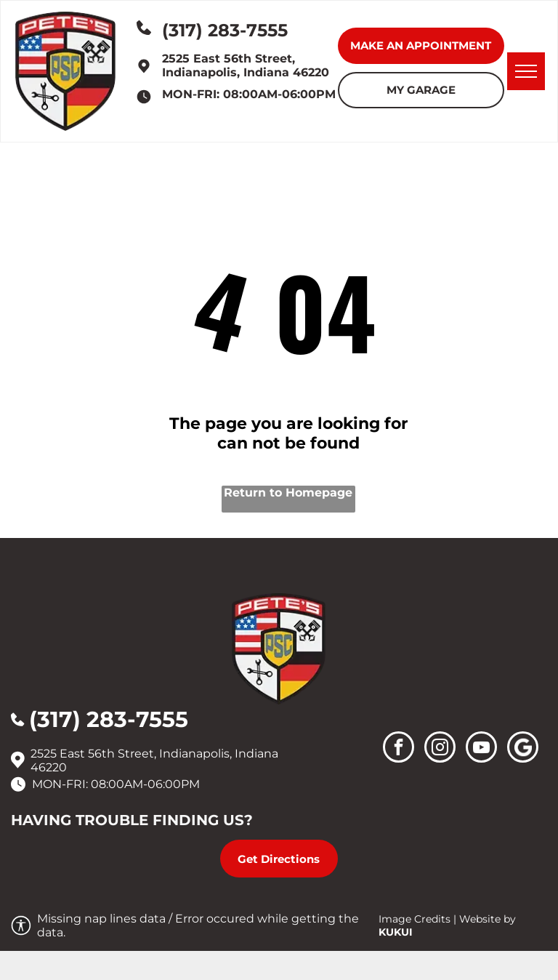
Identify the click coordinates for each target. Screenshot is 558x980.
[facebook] (399, 749)
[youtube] (481, 749)
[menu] (526, 71)
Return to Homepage (288, 493)
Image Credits (415, 919)
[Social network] (523, 749)
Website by (488, 919)
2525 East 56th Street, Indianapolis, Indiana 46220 (246, 65)
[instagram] (440, 749)
